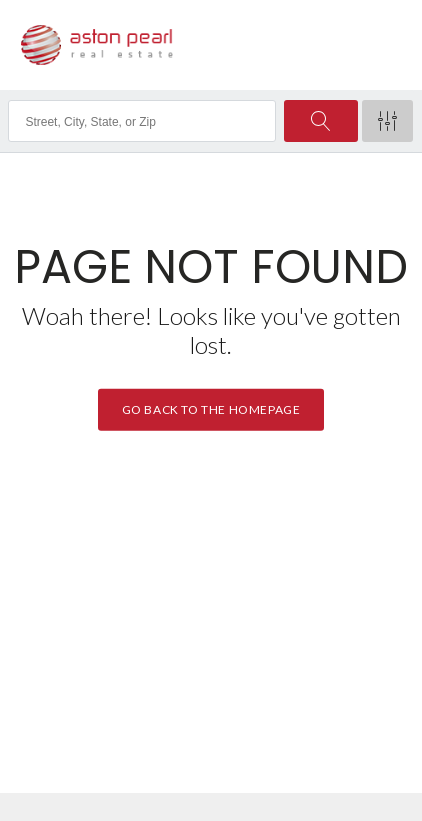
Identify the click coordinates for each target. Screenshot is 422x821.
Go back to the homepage (211, 409)
